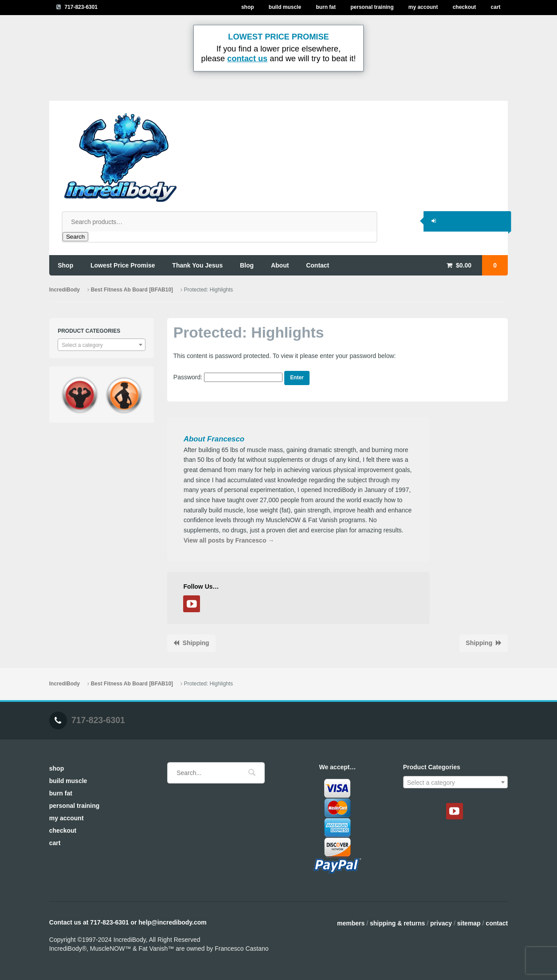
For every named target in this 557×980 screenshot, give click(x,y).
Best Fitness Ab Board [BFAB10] (132, 290)
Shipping (196, 643)
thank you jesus (197, 265)
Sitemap (469, 923)
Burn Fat (326, 7)
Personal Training (372, 7)
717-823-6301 (81, 7)
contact (318, 265)
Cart (496, 7)
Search (75, 237)
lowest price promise (123, 265)
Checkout (465, 7)
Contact (497, 923)
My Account (423, 7)
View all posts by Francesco (229, 540)
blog (247, 265)
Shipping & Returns (397, 923)
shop (65, 265)
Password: (228, 377)
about (280, 265)
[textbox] (102, 345)
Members (351, 923)
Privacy (441, 923)
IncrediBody (65, 290)
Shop (248, 7)
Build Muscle (285, 7)
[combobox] (102, 345)
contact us (247, 59)
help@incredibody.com (172, 922)
